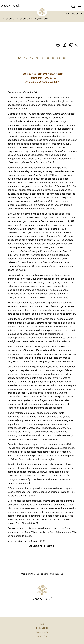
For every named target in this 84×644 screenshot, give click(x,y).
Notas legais (42, 628)
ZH (64, 58)
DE (20, 58)
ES (31, 58)
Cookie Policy (42, 632)
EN (26, 58)
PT (59, 58)
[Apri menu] (80, 6)
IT (48, 58)
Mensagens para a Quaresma (32, 19)
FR (37, 58)
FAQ (42, 624)
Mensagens (8, 19)
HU (43, 58)
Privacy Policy (42, 636)
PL (53, 58)
